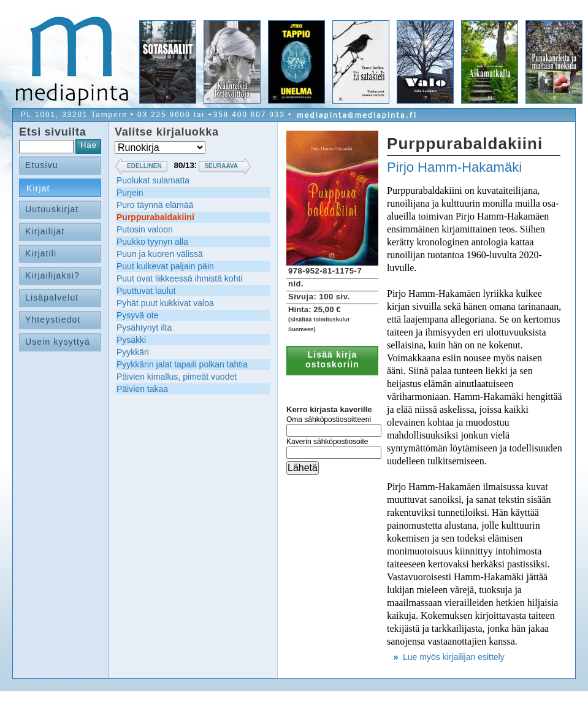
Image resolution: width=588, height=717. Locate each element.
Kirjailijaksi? (52, 275)
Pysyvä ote (137, 315)
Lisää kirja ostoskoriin (332, 359)
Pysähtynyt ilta (144, 328)
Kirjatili (41, 253)
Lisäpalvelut (52, 297)
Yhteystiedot (53, 320)
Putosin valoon (145, 229)
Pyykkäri (133, 352)
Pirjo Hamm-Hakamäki (454, 167)
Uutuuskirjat (52, 209)
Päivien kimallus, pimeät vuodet (177, 377)
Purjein (130, 193)
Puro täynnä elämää (155, 205)
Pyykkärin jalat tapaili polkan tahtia (182, 364)
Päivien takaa (142, 389)
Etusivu (42, 165)
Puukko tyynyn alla (152, 242)
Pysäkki (131, 340)
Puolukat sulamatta (153, 180)
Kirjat (38, 188)
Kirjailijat (45, 231)
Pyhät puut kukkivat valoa (165, 303)
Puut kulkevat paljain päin (165, 266)
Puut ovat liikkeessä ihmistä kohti (179, 278)
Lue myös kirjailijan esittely (454, 657)
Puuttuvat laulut (146, 291)
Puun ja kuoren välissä (160, 254)
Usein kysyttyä (58, 342)
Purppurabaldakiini (155, 217)
